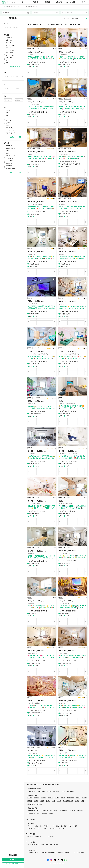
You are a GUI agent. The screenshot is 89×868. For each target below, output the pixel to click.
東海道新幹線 (31, 811)
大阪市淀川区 (31, 791)
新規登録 (35, 2)
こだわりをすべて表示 (15, 172)
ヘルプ (83, 2)
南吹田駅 (51, 798)
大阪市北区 (56, 791)
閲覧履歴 (47, 2)
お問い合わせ (81, 853)
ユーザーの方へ (49, 836)
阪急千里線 (72, 811)
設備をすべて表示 (16, 137)
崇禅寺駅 (44, 798)
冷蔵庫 (8, 123)
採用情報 (67, 853)
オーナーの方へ (54, 845)
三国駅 (42, 801)
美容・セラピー (10, 53)
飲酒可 (8, 151)
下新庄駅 (30, 801)
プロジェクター (10, 128)
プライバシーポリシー (34, 853)
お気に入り (59, 2)
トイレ (8, 110)
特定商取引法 (52, 853)
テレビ (8, 125)
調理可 (8, 153)
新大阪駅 (30, 798)
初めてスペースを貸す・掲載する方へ (38, 845)
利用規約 (44, 853)
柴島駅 (63, 798)
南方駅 (78, 798)
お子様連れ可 (10, 158)
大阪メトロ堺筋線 (42, 814)
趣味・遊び (9, 48)
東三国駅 (37, 798)
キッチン (8, 120)
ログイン (23, 2)
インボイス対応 (10, 148)
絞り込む (13, 859)
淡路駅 (57, 798)
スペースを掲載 (71, 2)
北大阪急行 (80, 811)
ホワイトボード (10, 133)
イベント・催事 (10, 55)
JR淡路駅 (84, 798)
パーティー (9, 38)
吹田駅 (82, 801)
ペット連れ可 (10, 161)
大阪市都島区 (71, 791)
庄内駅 (77, 801)
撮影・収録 (9, 40)
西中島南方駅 (70, 798)
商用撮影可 (9, 163)
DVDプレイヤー (10, 130)
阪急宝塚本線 (31, 814)
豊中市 (63, 791)
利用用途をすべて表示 (15, 67)
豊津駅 (48, 801)
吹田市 (49, 791)
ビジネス (8, 43)
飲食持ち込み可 (10, 156)
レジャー (8, 60)
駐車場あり (9, 166)
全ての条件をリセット (13, 864)
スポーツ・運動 (10, 50)
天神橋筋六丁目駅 (68, 801)
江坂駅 (36, 801)
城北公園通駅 (31, 804)
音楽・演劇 (9, 58)
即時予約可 (9, 146)
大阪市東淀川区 (41, 791)
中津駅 (59, 801)
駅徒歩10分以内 (10, 168)
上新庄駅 (39, 804)
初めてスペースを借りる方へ (35, 836)
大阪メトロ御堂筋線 (42, 811)
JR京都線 (51, 814)
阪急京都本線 (54, 811)
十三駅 (53, 801)
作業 (7, 63)
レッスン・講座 (10, 45)
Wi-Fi (7, 118)
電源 (7, 116)
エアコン (8, 113)
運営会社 (60, 853)
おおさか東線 (63, 811)
